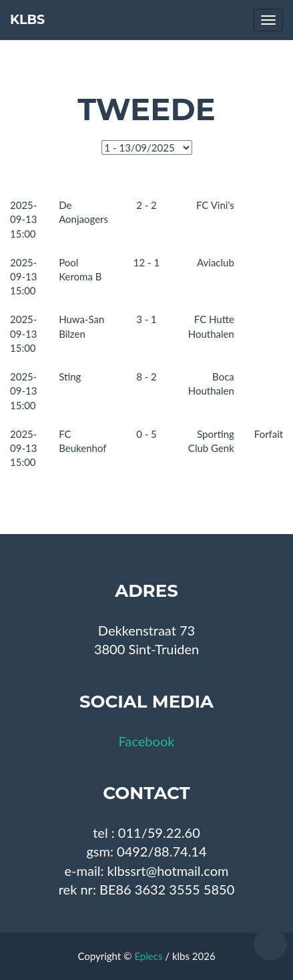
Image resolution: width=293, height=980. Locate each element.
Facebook (147, 741)
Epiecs (148, 956)
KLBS (27, 20)
